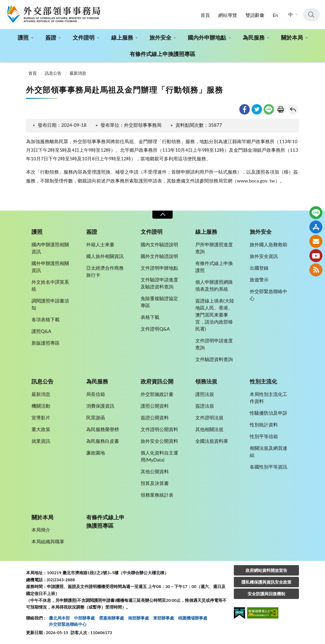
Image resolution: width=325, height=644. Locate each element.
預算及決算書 (155, 483)
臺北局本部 (59, 618)
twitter (257, 109)
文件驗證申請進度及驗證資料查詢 (159, 283)
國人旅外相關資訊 (105, 256)
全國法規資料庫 (212, 441)
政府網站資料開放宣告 (266, 570)
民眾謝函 (96, 418)
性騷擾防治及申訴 (268, 413)
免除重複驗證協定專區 (159, 302)
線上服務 (122, 37)
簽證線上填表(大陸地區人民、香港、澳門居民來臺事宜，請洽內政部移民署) (215, 315)
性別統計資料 (264, 425)
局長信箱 (96, 394)
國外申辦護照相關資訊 (50, 267)
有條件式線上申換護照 (214, 267)
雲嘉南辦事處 (111, 618)
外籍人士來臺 (100, 244)
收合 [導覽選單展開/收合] (162, 215)
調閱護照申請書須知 (50, 304)
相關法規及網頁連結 (268, 452)
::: (3, 4)
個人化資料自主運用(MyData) (159, 456)
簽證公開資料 (155, 418)
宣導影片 (41, 418)
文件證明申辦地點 (159, 268)
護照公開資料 (155, 406)
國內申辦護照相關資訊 (50, 248)
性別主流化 (263, 381)
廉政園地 (96, 453)
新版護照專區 (46, 343)
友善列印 (281, 109)
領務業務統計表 (157, 495)
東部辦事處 (164, 618)
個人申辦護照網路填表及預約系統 (214, 285)
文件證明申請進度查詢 (214, 344)
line (269, 109)
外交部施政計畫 (157, 394)
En (275, 15)
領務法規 (206, 381)
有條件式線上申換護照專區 (162, 54)
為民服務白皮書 (103, 441)
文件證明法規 (209, 418)
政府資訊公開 (157, 381)
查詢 (311, 15)
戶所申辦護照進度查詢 (214, 248)
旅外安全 (160, 37)
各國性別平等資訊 (268, 467)
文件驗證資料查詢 (214, 359)
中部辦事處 (84, 618)
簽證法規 (205, 406)
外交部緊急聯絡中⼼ (68, 624)
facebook (245, 109)
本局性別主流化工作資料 (268, 398)
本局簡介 (41, 530)
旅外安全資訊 (264, 256)
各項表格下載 (46, 319)
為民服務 (254, 37)
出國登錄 (259, 268)
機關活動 (41, 406)
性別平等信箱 (264, 436)
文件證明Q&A (155, 329)
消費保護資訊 (100, 406)
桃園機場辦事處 (193, 618)
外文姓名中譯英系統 (50, 285)
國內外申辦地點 (207, 37)
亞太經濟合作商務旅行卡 (105, 271)
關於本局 (292, 37)
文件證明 (84, 37)
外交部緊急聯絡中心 (268, 295)
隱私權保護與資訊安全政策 (266, 582)
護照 (23, 37)
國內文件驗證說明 (159, 244)
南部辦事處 (139, 618)
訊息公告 (53, 73)
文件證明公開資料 (159, 429)
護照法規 (205, 394)
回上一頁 (293, 109)
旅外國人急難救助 (268, 244)
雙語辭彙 (255, 15)
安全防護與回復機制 (266, 594)
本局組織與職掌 (48, 541)
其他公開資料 (155, 471)
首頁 (205, 15)
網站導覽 (228, 15)
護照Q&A (41, 331)
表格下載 (150, 317)
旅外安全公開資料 (159, 441)
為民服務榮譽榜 (103, 429)
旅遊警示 (259, 280)
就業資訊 (41, 441)
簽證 (51, 37)
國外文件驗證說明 (159, 256)
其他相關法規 (209, 429)
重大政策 (41, 429)
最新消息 (78, 73)
